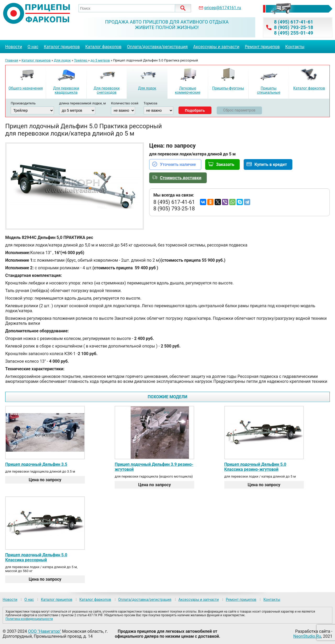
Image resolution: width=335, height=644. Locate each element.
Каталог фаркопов (104, 47)
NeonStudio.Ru (307, 636)
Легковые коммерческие (188, 90)
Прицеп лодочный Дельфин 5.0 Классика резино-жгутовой (255, 467)
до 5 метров (100, 60)
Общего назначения (26, 88)
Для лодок (62, 60)
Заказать (225, 164)
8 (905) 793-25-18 (294, 27)
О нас (33, 47)
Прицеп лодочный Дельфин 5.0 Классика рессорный (36, 557)
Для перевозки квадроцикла (66, 90)
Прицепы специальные (269, 90)
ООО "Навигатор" (44, 631)
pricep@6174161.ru (223, 8)
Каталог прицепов (62, 47)
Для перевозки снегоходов (107, 90)
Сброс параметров (239, 110)
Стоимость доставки (181, 178)
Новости (14, 47)
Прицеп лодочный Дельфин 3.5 (36, 464)
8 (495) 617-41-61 (294, 22)
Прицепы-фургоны (228, 88)
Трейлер (81, 60)
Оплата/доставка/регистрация (157, 47)
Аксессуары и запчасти (216, 47)
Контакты (295, 47)
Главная (12, 60)
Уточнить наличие (178, 164)
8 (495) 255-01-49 (294, 33)
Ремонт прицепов (262, 47)
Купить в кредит (271, 164)
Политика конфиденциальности (29, 619)
